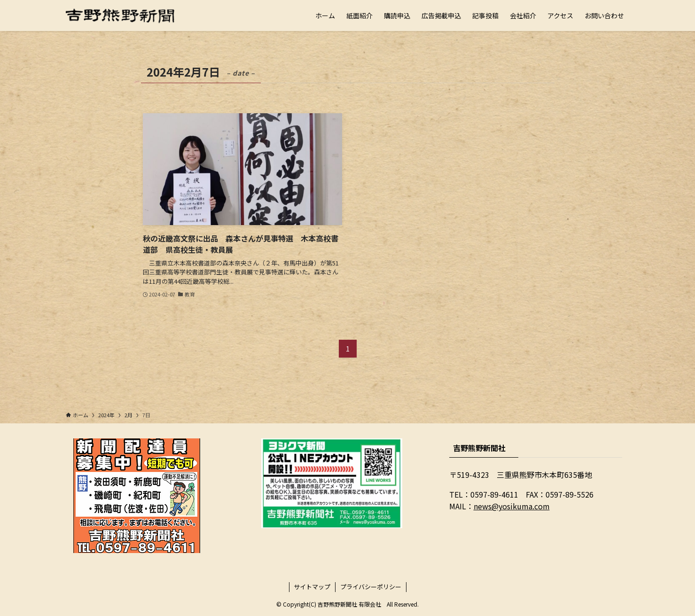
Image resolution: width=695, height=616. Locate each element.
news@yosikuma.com (512, 506)
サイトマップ (312, 587)
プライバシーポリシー (371, 587)
